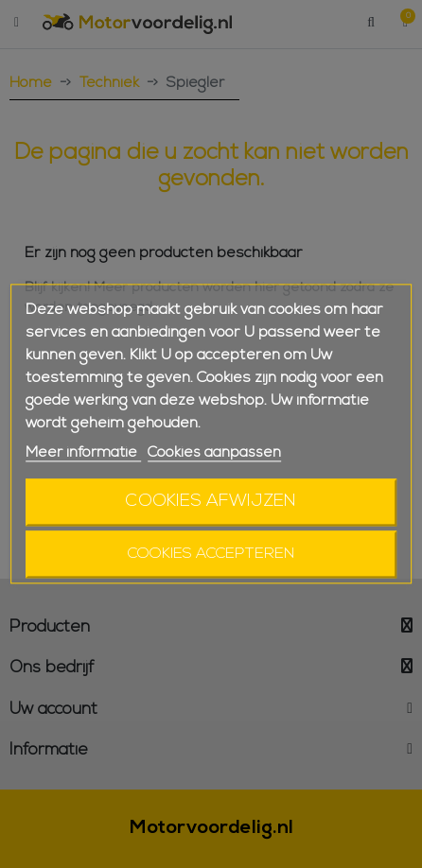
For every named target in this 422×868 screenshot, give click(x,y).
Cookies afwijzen (211, 503)
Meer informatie (83, 453)
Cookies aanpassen (214, 453)
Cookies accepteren (211, 555)
